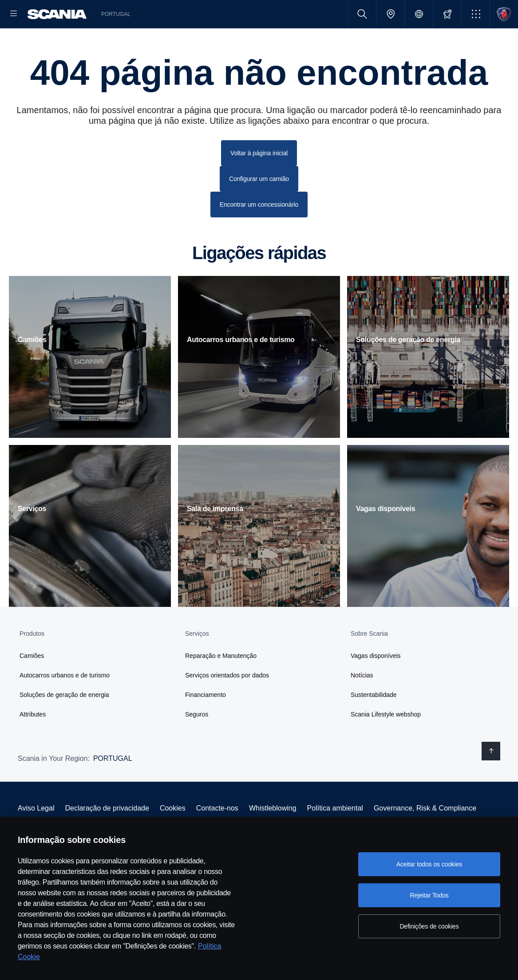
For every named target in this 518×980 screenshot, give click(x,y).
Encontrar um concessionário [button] (259, 233)
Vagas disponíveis (376, 684)
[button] (476, 14)
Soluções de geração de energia (64, 723)
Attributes (33, 743)
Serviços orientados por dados (227, 704)
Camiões (32, 684)
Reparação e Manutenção (221, 684)
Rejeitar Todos (429, 895)
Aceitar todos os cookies (429, 864)
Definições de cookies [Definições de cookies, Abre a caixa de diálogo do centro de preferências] (429, 926)
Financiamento (206, 723)
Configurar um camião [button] (259, 207)
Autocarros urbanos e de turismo (65, 704)
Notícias (362, 704)
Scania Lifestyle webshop (386, 743)
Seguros (197, 743)
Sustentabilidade (374, 723)
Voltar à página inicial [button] (259, 181)
